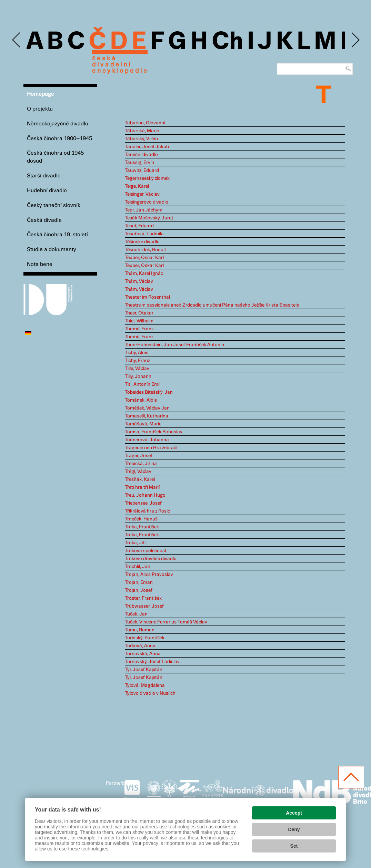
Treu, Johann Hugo (145, 495)
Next (355, 40)
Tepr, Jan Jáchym (144, 210)
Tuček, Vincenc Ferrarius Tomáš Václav (166, 622)
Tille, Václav (137, 369)
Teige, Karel (137, 186)
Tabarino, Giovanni (145, 123)
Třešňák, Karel (140, 479)
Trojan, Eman (139, 582)
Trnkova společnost (146, 551)
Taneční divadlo (141, 155)
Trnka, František (142, 527)
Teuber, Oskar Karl (144, 266)
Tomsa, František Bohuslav (154, 432)
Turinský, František (145, 638)
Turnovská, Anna (143, 654)
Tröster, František (143, 598)
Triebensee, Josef (143, 503)
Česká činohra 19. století (57, 235)
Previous (17, 40)
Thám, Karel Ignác (144, 273)
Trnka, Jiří (135, 543)
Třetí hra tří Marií (142, 487)
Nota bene (40, 264)
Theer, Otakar (139, 313)
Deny (294, 829)
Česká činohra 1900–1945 (59, 139)
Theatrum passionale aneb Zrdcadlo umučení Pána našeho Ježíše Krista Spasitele (212, 305)
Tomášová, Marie (143, 424)
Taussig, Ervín (139, 163)
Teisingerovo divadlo (147, 202)
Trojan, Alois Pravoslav (149, 575)
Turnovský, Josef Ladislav (152, 662)
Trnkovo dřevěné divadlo (151, 559)
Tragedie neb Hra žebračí (151, 448)
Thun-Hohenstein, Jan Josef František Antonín (174, 345)
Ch (227, 42)
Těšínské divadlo (142, 242)
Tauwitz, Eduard (142, 170)
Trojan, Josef (139, 590)
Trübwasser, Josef (144, 606)
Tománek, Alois (141, 400)
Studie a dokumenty (52, 250)
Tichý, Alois (137, 353)
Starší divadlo (44, 176)
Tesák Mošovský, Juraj (149, 218)
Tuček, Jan (136, 614)
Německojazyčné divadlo (58, 124)
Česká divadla (44, 220)
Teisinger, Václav (142, 194)
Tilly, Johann (138, 376)
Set (294, 846)
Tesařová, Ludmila (144, 234)
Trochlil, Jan (138, 567)
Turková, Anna (140, 646)
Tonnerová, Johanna (147, 440)
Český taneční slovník (54, 205)
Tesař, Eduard (139, 226)
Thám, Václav (139, 281)
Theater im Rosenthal (147, 297)
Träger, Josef (139, 456)
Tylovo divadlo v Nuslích (150, 693)
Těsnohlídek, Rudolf (146, 250)
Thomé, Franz (139, 329)
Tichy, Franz (137, 361)
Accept (294, 813)
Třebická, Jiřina (141, 464)
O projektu (40, 109)
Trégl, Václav (138, 472)
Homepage (41, 94)
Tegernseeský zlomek (147, 178)
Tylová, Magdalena (145, 685)
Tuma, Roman (140, 630)
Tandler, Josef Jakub (147, 147)
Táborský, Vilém (141, 139)
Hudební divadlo (47, 191)
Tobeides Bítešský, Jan (149, 392)
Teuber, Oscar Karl (144, 258)
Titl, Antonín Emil (143, 384)
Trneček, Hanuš (141, 519)
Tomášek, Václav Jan (147, 408)
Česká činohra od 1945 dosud (55, 157)
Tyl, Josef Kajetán (144, 670)
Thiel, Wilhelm (139, 321)
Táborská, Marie (142, 131)
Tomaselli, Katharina (147, 416)
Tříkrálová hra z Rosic (147, 511)
